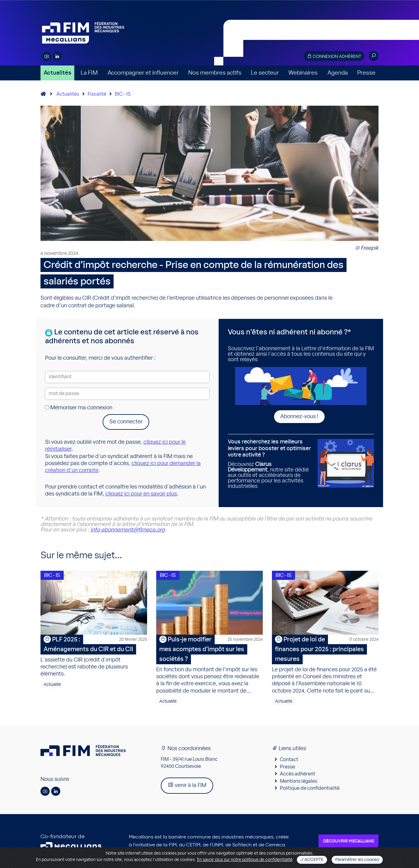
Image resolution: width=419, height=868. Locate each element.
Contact (289, 760)
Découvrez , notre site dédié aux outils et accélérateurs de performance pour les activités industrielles (270, 464)
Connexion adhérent (334, 56)
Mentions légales (299, 781)
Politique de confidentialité (310, 788)
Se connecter (126, 422)
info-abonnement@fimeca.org (128, 530)
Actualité (52, 685)
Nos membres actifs (215, 73)
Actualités (57, 73)
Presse (366, 73)
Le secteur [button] (265, 73)
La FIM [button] (89, 73)
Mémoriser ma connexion (79, 408)
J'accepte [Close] (312, 860)
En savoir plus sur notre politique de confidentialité (245, 860)
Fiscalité (97, 94)
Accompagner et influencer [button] (143, 73)
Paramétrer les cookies (357, 860)
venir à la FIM (187, 785)
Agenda (338, 73)
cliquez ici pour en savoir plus (141, 494)
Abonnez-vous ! (299, 417)
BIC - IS (123, 94)
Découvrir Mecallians (349, 841)
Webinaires (303, 73)
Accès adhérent (298, 774)
